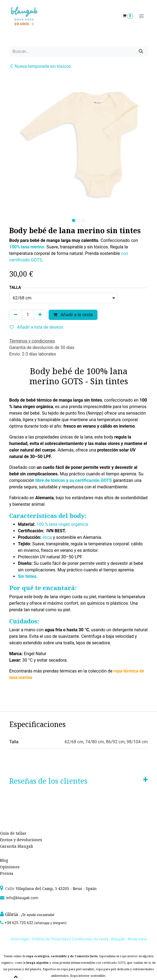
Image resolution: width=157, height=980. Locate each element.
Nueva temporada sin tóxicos (40, 66)
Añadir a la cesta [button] (73, 315)
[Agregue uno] (40, 315)
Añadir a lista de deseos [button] (36, 327)
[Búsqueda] (141, 52)
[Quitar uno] (16, 315)
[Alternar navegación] (141, 16)
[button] (16, 219)
